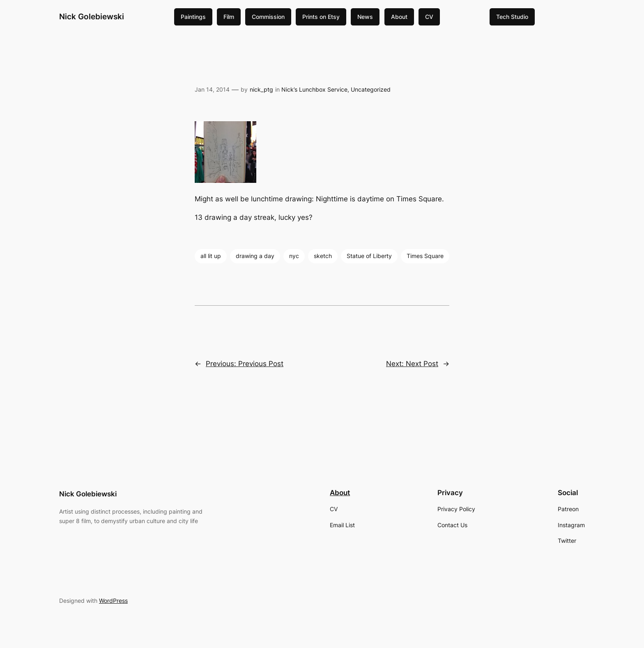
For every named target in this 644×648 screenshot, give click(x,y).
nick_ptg (261, 89)
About (399, 17)
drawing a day (255, 256)
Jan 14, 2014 (212, 89)
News (365, 17)
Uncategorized (371, 89)
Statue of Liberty (369, 256)
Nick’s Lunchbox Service (314, 89)
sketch (323, 256)
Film (229, 17)
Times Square (425, 256)
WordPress (113, 601)
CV (429, 17)
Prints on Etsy (321, 17)
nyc (294, 256)
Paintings (193, 17)
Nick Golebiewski (92, 16)
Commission (268, 17)
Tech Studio (512, 17)
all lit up (211, 256)
